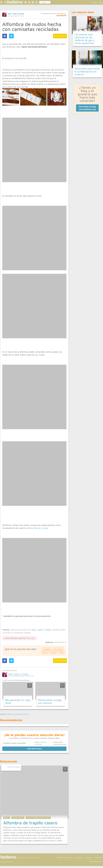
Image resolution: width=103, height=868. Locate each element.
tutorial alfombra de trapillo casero (38, 818)
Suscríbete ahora (34, 749)
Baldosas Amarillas (14, 767)
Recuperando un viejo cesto (18, 701)
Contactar (88, 857)
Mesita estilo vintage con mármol (50, 701)
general (7, 818)
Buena (45, 652)
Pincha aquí (30, 638)
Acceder (94, 2)
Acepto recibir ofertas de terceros (60, 743)
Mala (62, 652)
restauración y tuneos (21, 714)
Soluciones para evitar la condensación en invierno (87, 71)
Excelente (47, 649)
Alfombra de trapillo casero (30, 823)
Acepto (40, 743)
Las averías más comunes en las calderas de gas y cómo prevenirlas (84, 39)
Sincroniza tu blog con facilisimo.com (87, 108)
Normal (53, 652)
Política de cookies (96, 861)
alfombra (10, 714)
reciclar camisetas (18, 818)
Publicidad (98, 857)
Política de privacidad (64, 857)
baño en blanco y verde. (37, 528)
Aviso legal (78, 857)
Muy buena (58, 649)
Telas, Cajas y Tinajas (16, 14)
